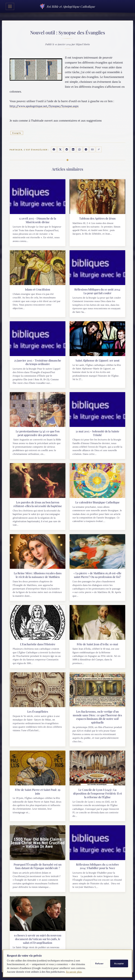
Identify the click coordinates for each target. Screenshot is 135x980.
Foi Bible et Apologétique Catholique (67, 6)
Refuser (99, 963)
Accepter (119, 963)
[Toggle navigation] (10, 6)
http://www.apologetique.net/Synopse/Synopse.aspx (44, 106)
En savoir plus (74, 972)
